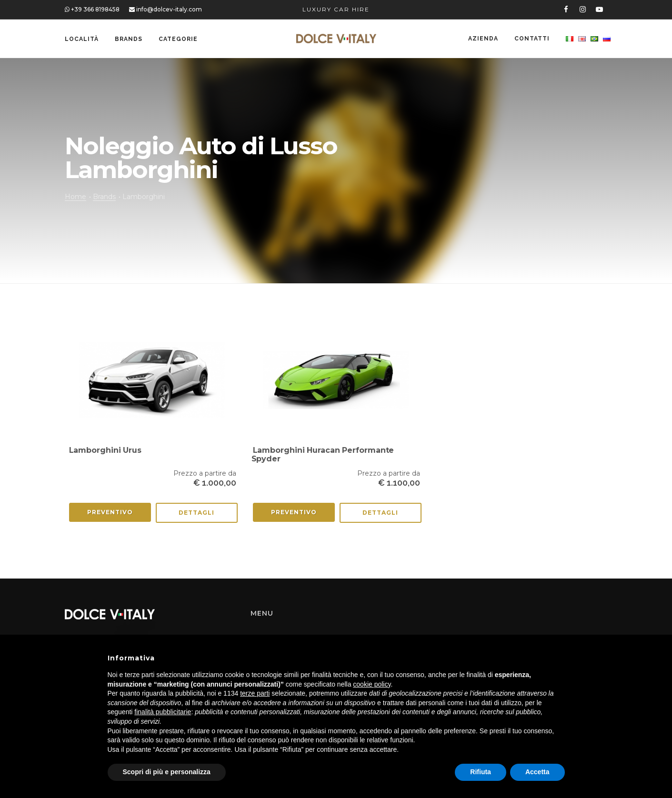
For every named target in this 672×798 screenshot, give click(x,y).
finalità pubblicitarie (163, 712)
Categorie (178, 39)
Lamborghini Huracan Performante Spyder (323, 454)
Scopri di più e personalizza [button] (167, 772)
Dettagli (196, 513)
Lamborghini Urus (105, 450)
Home (75, 197)
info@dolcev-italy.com (165, 9)
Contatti (532, 39)
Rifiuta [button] (481, 772)
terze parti (255, 693)
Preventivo (110, 512)
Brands (129, 39)
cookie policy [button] (372, 684)
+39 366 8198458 (92, 9)
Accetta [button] (537, 772)
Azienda (483, 39)
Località (82, 39)
